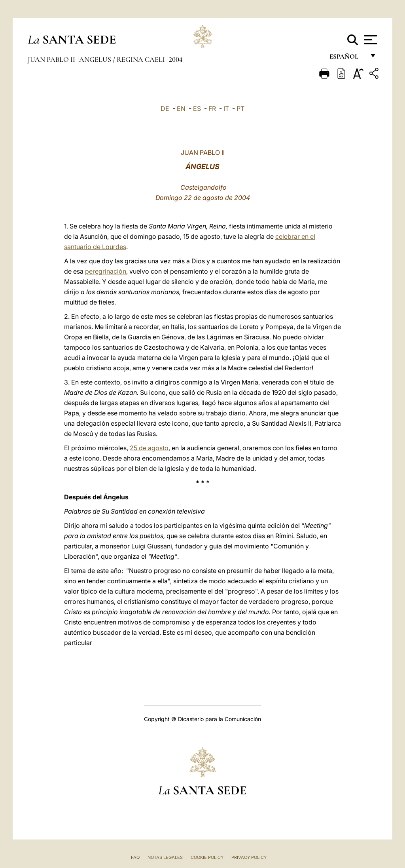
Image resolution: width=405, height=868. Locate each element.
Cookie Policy (207, 857)
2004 (176, 59)
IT (226, 108)
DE (165, 108)
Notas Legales (165, 857)
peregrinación (106, 271)
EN (181, 108)
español (347, 58)
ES (197, 108)
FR (212, 108)
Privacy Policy (249, 857)
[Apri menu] (370, 40)
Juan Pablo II (52, 59)
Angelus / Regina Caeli (123, 59)
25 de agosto (149, 448)
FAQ (135, 857)
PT (240, 108)
